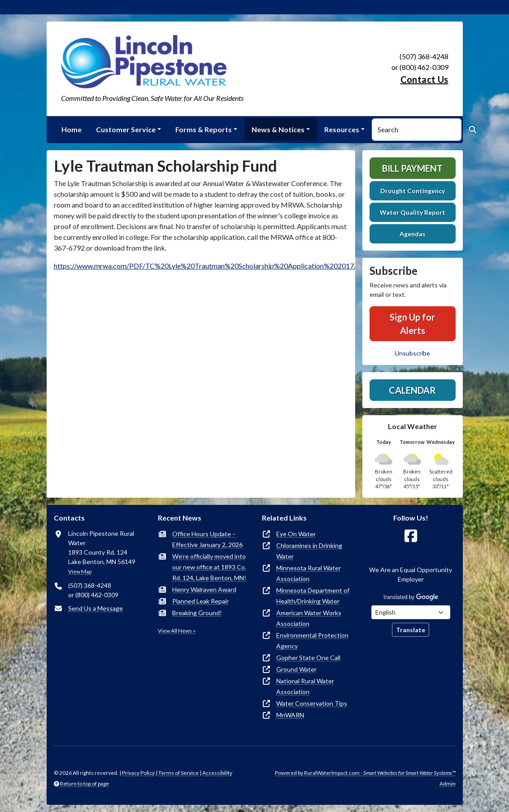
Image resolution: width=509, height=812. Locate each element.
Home (72, 129)
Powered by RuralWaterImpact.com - (365, 773)
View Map (80, 571)
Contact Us (424, 79)
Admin (448, 784)
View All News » (177, 631)
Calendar (412, 390)
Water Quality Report (413, 212)
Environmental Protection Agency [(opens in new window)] (312, 640)
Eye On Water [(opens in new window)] (296, 534)
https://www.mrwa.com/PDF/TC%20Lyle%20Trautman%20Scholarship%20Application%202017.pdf (210, 266)
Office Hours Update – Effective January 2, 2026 (207, 539)
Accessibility (217, 773)
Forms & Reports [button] (204, 129)
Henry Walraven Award (204, 589)
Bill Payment (412, 168)
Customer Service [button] (126, 129)
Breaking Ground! (197, 613)
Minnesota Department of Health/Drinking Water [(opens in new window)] (313, 596)
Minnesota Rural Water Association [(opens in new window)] (309, 573)
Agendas (413, 234)
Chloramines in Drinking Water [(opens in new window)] (309, 551)
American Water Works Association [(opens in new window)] (309, 618)
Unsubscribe (412, 353)
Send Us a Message (96, 608)
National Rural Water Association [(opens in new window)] (305, 686)
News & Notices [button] (278, 129)
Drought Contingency (413, 191)
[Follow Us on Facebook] (411, 536)
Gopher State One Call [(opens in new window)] (308, 658)
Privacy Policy (138, 773)
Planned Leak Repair (200, 601)
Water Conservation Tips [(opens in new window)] (312, 703)
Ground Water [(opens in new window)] (296, 669)
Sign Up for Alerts (412, 324)
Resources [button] (342, 129)
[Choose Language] (411, 612)
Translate (411, 630)
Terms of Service (178, 773)
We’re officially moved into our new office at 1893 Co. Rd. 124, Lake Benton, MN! (209, 567)
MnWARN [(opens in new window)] (290, 715)
